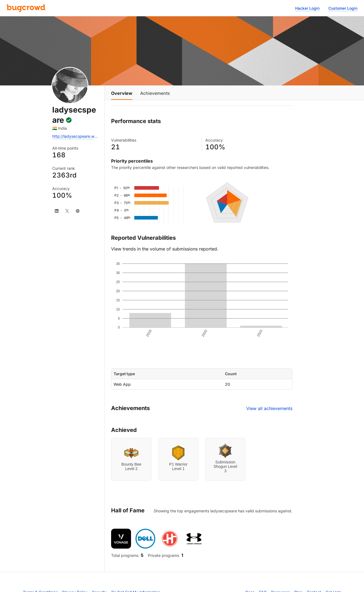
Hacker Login (307, 8)
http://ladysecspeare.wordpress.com (86, 136)
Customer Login (343, 8)
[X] (67, 211)
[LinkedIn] (57, 211)
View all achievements (269, 408)
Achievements (155, 93)
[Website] (78, 211)
